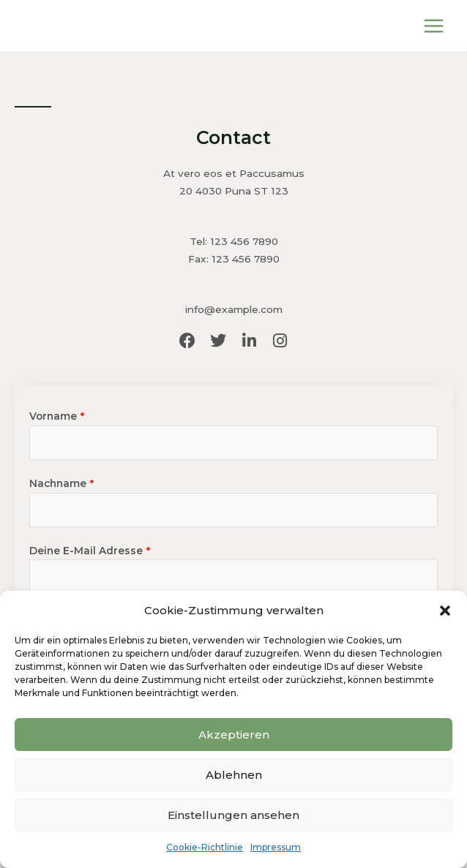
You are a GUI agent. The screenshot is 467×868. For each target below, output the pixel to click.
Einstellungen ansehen (233, 815)
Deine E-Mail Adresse (90, 551)
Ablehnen (234, 775)
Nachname (61, 483)
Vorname (57, 416)
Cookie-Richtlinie (205, 847)
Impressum (276, 847)
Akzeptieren (234, 735)
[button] (445, 611)
